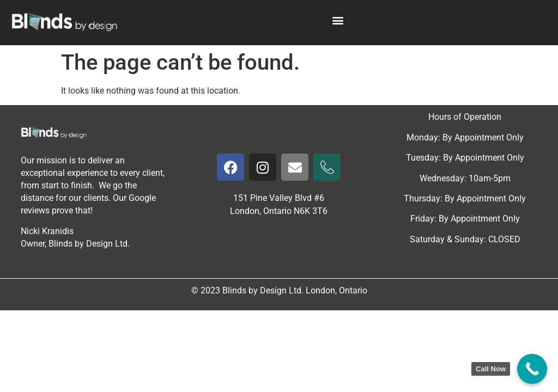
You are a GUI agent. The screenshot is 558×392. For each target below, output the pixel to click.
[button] (338, 20)
